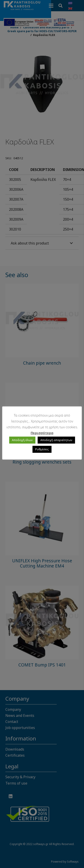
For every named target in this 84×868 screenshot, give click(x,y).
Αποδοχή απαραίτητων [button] (56, 440)
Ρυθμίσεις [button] (42, 449)
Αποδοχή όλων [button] (22, 440)
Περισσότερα (42, 433)
